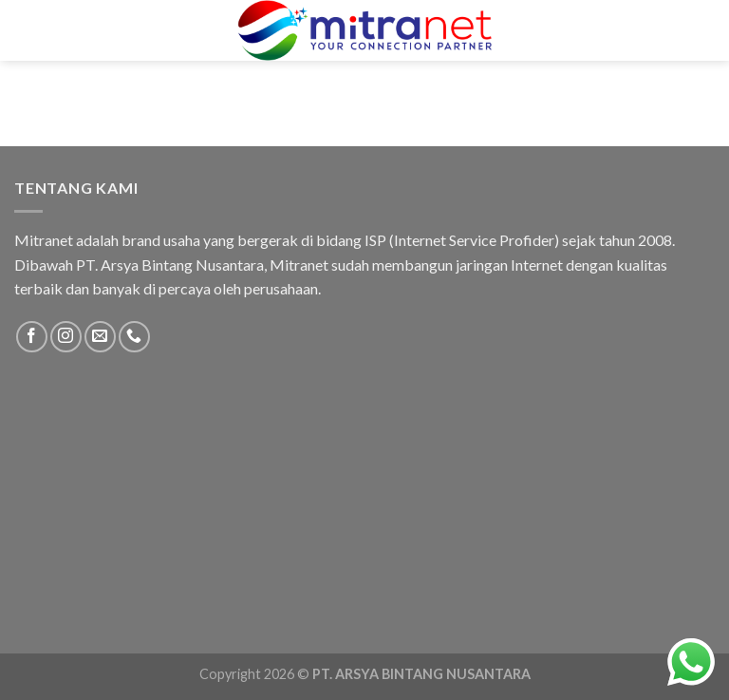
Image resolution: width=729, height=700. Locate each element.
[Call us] (134, 337)
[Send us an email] (100, 337)
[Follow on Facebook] (32, 337)
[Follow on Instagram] (66, 337)
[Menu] (31, 30)
